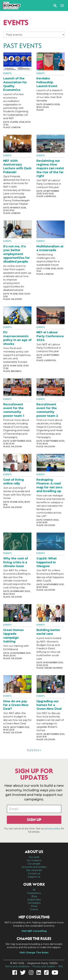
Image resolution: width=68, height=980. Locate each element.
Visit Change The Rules (34, 953)
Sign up (34, 820)
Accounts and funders (34, 867)
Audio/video (34, 900)
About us (34, 852)
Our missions (34, 860)
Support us (34, 877)
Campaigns (34, 903)
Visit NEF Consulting (34, 931)
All (34, 890)
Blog (34, 896)
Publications (34, 893)
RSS (61, 966)
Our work (34, 857)
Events (7, 73)
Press (34, 906)
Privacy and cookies (44, 966)
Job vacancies (34, 870)
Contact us (34, 873)
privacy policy (53, 829)
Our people (34, 864)
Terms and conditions (17, 966)
